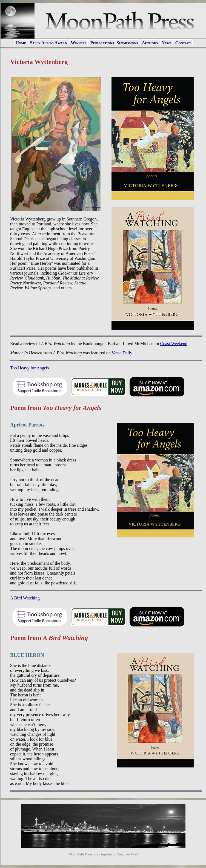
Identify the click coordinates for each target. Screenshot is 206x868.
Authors (150, 43)
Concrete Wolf (127, 854)
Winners (79, 43)
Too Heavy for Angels (30, 368)
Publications (102, 43)
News (167, 43)
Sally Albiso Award (48, 43)
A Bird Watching (25, 598)
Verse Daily (122, 353)
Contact (183, 43)
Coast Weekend (174, 344)
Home (21, 43)
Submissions (127, 43)
